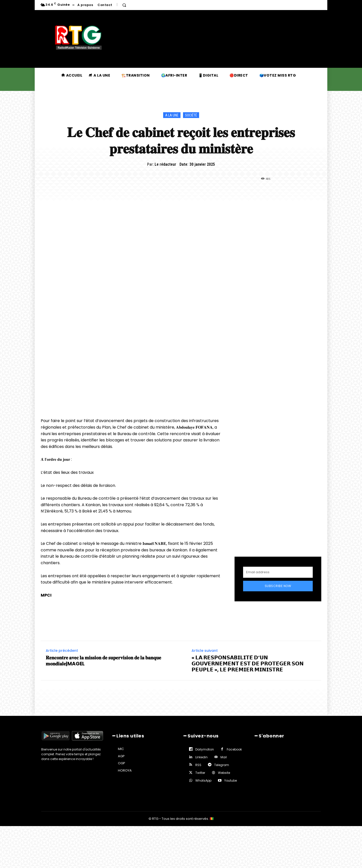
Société (191, 115)
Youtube (231, 780)
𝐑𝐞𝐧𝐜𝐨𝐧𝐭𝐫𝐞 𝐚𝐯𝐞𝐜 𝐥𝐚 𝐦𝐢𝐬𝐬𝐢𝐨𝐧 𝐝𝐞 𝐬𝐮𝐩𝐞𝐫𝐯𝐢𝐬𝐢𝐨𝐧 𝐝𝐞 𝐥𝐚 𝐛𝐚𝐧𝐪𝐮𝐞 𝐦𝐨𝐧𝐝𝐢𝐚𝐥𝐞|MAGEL (103, 661)
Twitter (200, 773)
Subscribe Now (278, 586)
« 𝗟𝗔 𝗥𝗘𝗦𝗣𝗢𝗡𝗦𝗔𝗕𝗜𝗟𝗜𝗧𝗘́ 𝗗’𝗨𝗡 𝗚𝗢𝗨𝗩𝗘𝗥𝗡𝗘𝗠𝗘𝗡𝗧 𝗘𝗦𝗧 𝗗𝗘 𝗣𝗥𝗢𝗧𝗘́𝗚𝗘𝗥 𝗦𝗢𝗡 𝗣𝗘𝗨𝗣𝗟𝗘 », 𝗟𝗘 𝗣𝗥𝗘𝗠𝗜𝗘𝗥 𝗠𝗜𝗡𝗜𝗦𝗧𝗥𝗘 (248, 664)
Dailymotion (205, 749)
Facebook (234, 749)
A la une (172, 115)
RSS (198, 765)
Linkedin (201, 757)
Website (224, 773)
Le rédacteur (165, 164)
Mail (224, 757)
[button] (124, 5)
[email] (278, 572)
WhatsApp (203, 780)
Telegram (222, 765)
